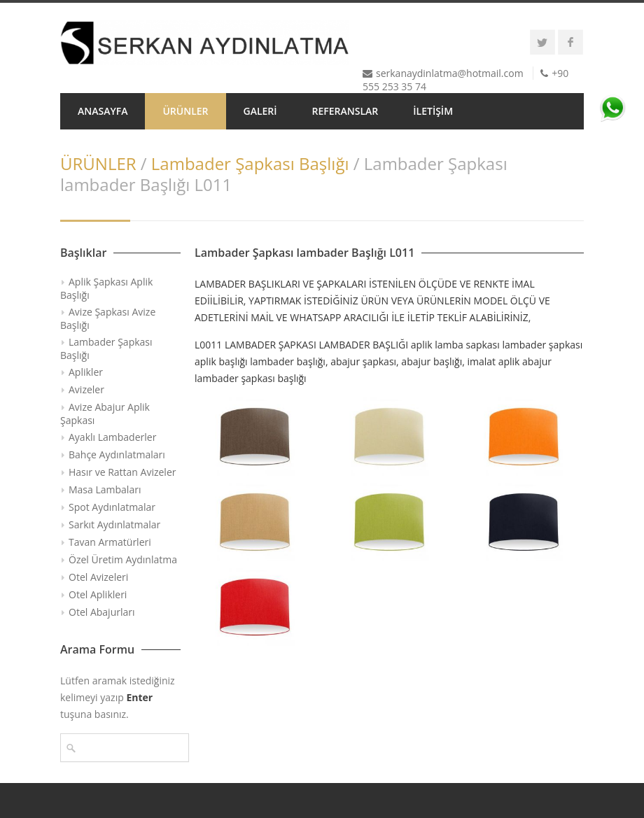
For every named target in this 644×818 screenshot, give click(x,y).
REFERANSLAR (345, 111)
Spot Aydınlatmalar (112, 507)
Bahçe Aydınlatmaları (117, 454)
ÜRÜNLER (185, 111)
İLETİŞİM (433, 111)
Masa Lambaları (105, 489)
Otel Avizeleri (98, 577)
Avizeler (86, 389)
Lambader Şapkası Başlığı (250, 163)
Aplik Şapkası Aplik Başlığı (106, 288)
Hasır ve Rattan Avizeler (122, 472)
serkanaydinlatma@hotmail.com (450, 73)
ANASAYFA (103, 111)
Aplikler (86, 372)
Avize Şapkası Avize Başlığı (108, 318)
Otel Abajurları (102, 612)
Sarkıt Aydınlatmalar (114, 524)
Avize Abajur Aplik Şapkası (105, 414)
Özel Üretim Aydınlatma (123, 559)
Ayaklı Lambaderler (112, 437)
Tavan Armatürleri (110, 542)
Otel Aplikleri (98, 594)
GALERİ (260, 111)
